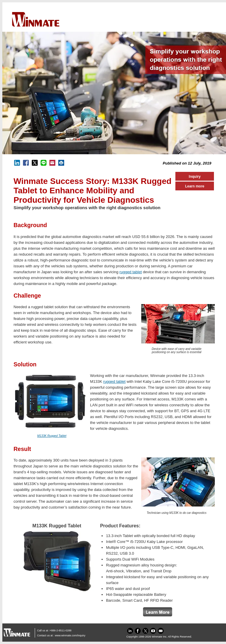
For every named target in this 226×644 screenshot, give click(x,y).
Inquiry (195, 177)
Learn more (195, 186)
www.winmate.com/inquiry (70, 635)
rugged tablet (131, 272)
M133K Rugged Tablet (52, 436)
